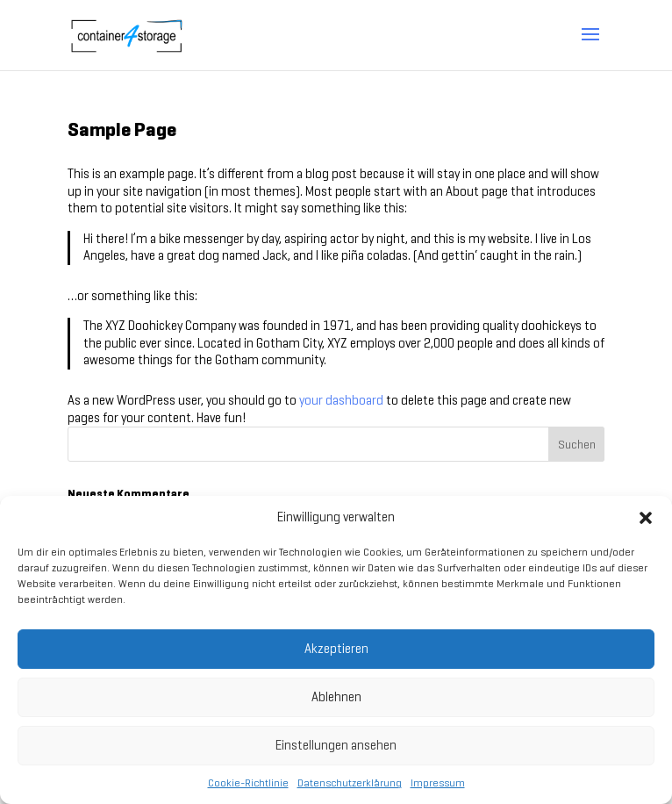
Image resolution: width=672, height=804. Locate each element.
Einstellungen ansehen (336, 745)
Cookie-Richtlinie (248, 782)
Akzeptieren (336, 649)
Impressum (438, 782)
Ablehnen (336, 697)
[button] (646, 518)
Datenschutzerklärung (350, 782)
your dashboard (341, 400)
